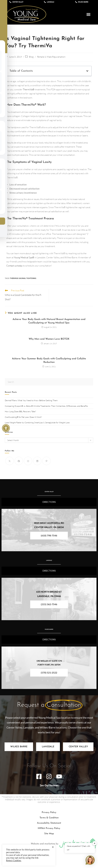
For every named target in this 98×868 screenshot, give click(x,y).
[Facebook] (19, 461)
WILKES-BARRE (49, 627)
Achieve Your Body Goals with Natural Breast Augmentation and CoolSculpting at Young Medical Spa (49, 321)
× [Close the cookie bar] (53, 847)
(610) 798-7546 (49, 535)
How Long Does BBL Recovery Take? (21, 411)
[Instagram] (28, 461)
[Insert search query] (49, 382)
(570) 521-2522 (49, 673)
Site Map (49, 834)
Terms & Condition (49, 818)
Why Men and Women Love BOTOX (49, 339)
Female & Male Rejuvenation (51, 57)
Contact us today (14, 266)
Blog (31, 57)
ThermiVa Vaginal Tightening (23, 278)
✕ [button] (95, 843)
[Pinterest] (46, 461)
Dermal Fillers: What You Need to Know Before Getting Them (31, 400)
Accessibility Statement (49, 823)
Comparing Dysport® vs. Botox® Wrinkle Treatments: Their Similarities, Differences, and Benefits (46, 406)
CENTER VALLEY (49, 489)
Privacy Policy (49, 812)
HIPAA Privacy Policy (49, 828)
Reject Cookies (14, 861)
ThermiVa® (29, 89)
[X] (9, 461)
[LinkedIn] (37, 461)
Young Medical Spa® (24, 257)
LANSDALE (49, 558)
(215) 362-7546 (49, 604)
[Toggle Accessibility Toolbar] (6, 428)
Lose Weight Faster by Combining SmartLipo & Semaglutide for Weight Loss (37, 422)
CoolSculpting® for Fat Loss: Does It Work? (24, 417)
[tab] (19, 747)
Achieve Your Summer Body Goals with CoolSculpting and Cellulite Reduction (49, 360)
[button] (88, 14)
